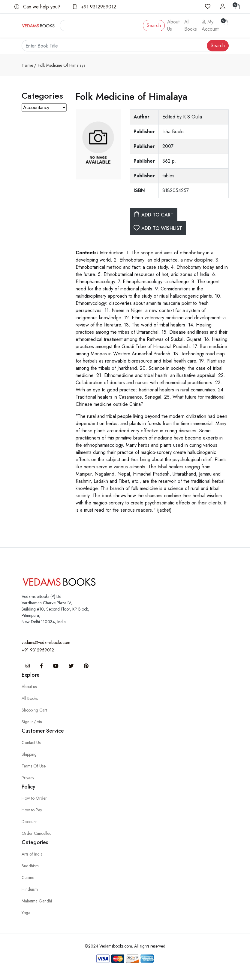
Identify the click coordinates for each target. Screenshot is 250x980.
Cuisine (28, 877)
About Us (173, 25)
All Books (191, 25)
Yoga (26, 913)
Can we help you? (37, 7)
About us (29, 687)
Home (27, 65)
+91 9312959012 (94, 7)
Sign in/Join (32, 722)
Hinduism (30, 889)
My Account (210, 25)
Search (154, 25)
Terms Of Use (34, 766)
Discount (29, 822)
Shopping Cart (34, 710)
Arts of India (32, 854)
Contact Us (31, 743)
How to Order (34, 798)
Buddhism (30, 866)
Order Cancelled (37, 833)
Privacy (28, 778)
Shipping (29, 754)
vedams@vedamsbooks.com (46, 642)
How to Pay (32, 810)
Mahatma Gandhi (37, 901)
